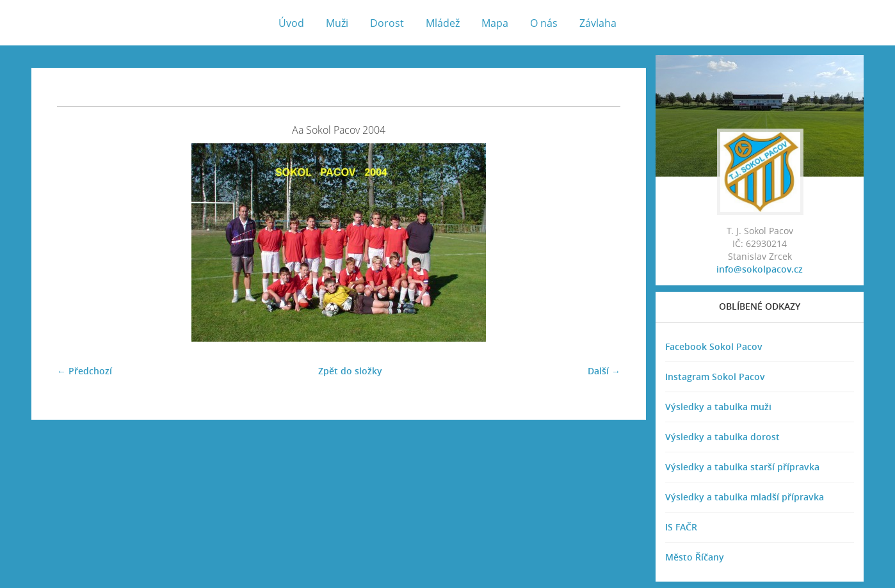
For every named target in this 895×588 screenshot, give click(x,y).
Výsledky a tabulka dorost (722, 437)
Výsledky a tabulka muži (718, 407)
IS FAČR (681, 527)
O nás (544, 23)
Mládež (443, 23)
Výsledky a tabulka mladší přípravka (745, 497)
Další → (604, 371)
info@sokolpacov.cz (760, 269)
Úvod (291, 23)
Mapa (495, 23)
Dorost (387, 23)
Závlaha (598, 23)
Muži (337, 23)
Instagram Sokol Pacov (715, 377)
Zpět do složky (350, 371)
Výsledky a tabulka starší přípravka (742, 467)
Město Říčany (695, 557)
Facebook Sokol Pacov (714, 346)
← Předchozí (85, 371)
